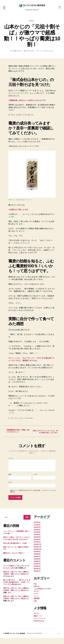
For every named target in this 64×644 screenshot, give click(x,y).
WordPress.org (39, 627)
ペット (36, 602)
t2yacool (19, 54)
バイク (36, 600)
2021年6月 (37, 536)
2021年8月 (37, 531)
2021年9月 (37, 528)
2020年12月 (38, 550)
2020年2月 (37, 575)
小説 (35, 607)
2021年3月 (37, 543)
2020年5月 (37, 567)
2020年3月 (37, 572)
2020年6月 (37, 565)
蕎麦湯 (32, 421)
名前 (10, 480)
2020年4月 (37, 570)
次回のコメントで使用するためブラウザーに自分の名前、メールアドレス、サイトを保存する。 (33, 497)
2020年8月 (37, 560)
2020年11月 (38, 553)
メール (35, 480)
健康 (12, 421)
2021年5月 (37, 538)
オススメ (32, 23)
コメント (11, 464)
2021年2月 (37, 545)
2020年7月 (37, 562)
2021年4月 (37, 541)
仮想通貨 (37, 604)
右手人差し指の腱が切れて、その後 (15, 549)
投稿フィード (38, 622)
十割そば (16, 421)
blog (35, 590)
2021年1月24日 (30, 54)
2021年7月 (37, 533)
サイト (10, 488)
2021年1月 (37, 548)
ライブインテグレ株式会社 (18, 639)
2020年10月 (38, 555)
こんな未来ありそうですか (42, 595)
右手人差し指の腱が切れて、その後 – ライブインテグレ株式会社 (17, 588)
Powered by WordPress (36, 639)
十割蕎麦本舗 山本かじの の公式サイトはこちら (29, 103)
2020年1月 (37, 577)
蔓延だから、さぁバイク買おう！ (14, 559)
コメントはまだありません (47, 54)
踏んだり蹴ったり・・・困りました (15, 586)
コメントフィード (39, 624)
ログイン (37, 620)
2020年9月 (37, 558)
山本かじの (23, 421)
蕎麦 (28, 421)
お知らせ (37, 592)
